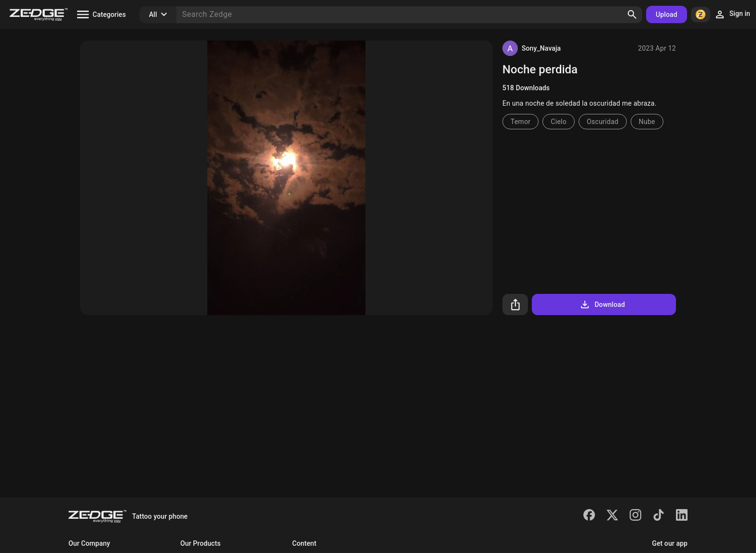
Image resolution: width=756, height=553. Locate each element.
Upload (667, 14)
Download (602, 304)
